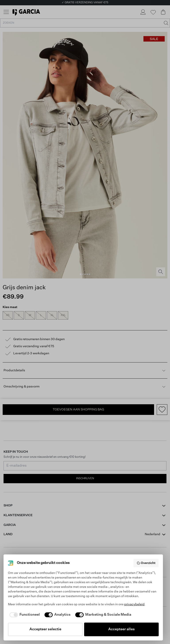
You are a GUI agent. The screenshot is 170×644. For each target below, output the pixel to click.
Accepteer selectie (45, 629)
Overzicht (146, 563)
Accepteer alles (122, 629)
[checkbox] (24, 615)
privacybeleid (134, 604)
